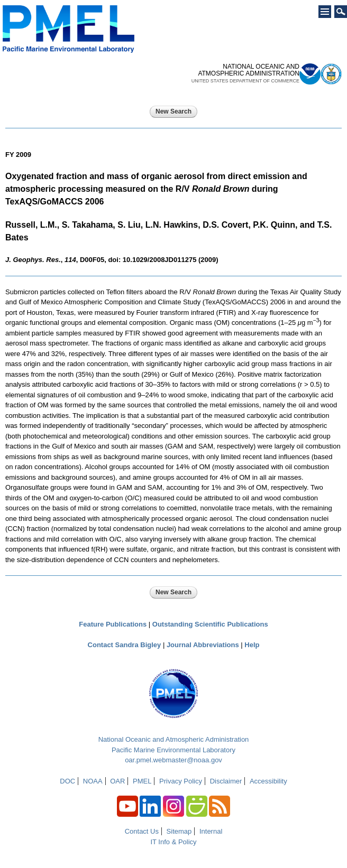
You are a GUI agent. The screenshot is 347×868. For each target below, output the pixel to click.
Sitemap (179, 831)
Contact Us (142, 831)
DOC (67, 781)
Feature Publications (113, 624)
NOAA (93, 781)
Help (252, 645)
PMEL (142, 781)
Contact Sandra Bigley (125, 645)
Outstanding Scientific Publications (210, 624)
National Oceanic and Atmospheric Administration (174, 739)
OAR (117, 781)
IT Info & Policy (173, 842)
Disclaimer (226, 781)
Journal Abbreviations (203, 645)
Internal (211, 831)
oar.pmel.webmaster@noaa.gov (173, 760)
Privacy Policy (181, 781)
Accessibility (268, 781)
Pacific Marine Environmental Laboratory (173, 750)
